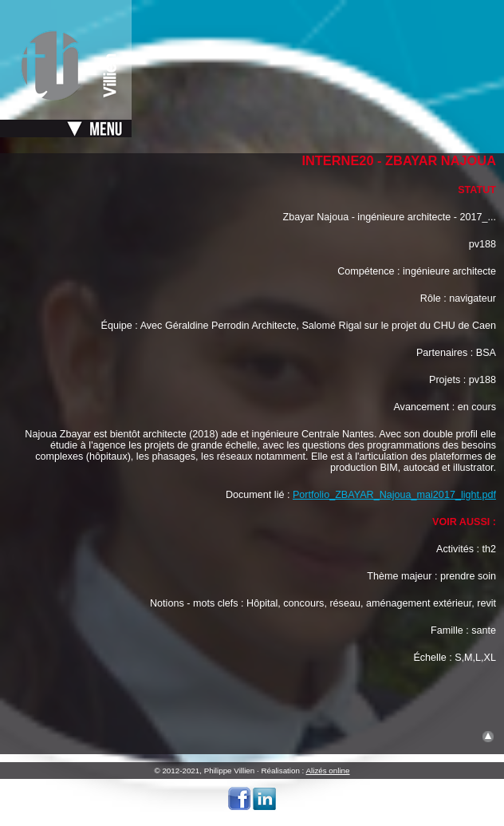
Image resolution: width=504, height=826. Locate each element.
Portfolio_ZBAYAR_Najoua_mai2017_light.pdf (394, 495)
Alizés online (328, 771)
